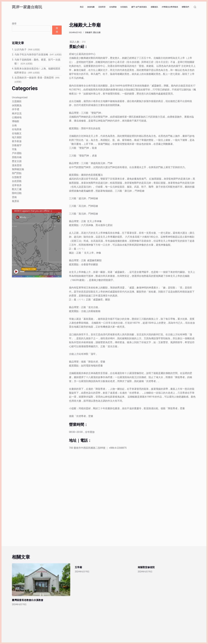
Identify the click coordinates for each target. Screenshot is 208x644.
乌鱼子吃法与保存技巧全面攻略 (31, 54)
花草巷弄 (17, 185)
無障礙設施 (18, 169)
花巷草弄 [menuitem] (102, 7)
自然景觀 (17, 181)
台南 (14, 125)
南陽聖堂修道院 (146, 567)
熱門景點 (17, 173)
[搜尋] (195, 7)
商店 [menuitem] (82, 7)
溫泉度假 (17, 165)
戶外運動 (17, 153)
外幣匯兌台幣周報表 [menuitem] (170, 7)
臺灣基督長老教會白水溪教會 (28, 600)
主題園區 (17, 101)
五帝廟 (78, 567)
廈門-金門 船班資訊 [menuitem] (139, 7)
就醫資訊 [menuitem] (154, 7)
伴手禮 (16, 109)
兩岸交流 (17, 113)
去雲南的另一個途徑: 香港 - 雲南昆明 (34, 78)
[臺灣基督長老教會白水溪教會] (41, 580)
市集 (14, 149)
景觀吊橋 (17, 157)
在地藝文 (17, 133)
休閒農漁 (17, 105)
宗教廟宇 (89, 33)
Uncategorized (20, 97)
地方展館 (17, 137)
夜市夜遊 (17, 141)
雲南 (14, 197)
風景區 (16, 201)
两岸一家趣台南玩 (27, 7)
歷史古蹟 (97, 33)
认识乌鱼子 (20, 50)
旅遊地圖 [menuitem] (91, 7)
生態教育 (17, 177)
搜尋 (14, 24)
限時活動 (17, 193)
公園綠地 (17, 117)
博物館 (16, 121)
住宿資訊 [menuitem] (124, 7)
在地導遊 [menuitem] (113, 7)
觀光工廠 (17, 189)
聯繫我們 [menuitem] (185, 7)
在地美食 (17, 129)
